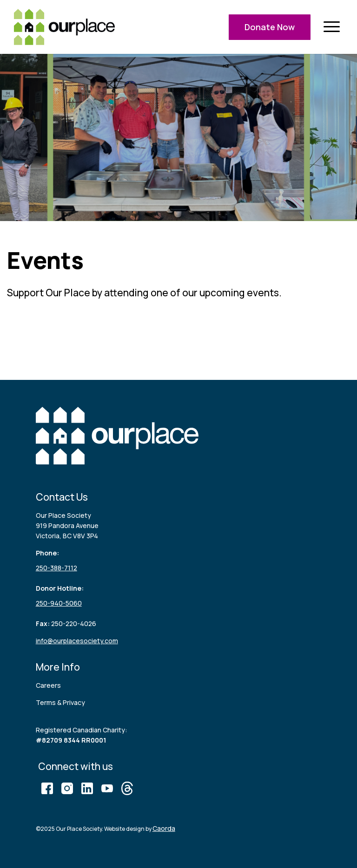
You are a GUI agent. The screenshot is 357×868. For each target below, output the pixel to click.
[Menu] (331, 27)
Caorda (164, 828)
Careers (48, 685)
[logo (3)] (64, 27)
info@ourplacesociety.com (77, 641)
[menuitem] (331, 27)
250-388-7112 (56, 568)
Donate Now (270, 27)
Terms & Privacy (60, 702)
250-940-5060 (59, 603)
